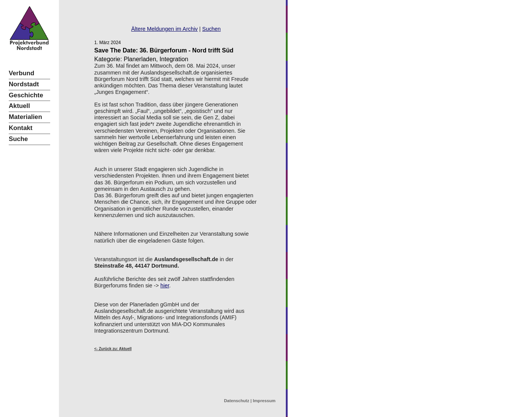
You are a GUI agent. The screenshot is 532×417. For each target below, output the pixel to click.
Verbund (21, 73)
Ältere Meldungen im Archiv (164, 29)
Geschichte (26, 95)
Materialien (25, 117)
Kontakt (21, 128)
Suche (18, 139)
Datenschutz (237, 401)
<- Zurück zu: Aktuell (113, 349)
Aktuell (19, 106)
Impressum (264, 401)
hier (165, 285)
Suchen (211, 29)
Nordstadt (24, 84)
